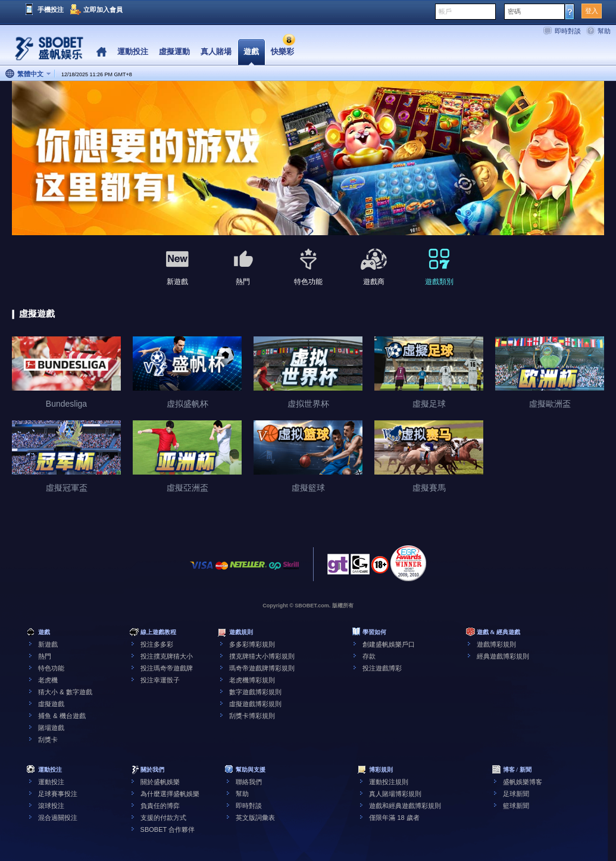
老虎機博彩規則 (252, 680)
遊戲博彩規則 (496, 644)
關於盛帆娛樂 (160, 782)
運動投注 (51, 782)
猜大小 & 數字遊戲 (65, 692)
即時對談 (568, 31)
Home (101, 52)
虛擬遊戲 (51, 704)
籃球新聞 (516, 806)
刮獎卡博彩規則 (252, 716)
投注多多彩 (157, 644)
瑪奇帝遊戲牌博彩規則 (262, 668)
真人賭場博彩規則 (395, 794)
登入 (592, 11)
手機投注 (51, 10)
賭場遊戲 (51, 728)
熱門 (45, 656)
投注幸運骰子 (160, 680)
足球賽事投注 (58, 794)
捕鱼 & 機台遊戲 (62, 716)
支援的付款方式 (163, 818)
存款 (369, 656)
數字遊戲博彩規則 (255, 692)
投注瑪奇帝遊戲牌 (167, 668)
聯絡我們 (249, 782)
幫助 (604, 31)
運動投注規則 (389, 782)
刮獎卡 (48, 740)
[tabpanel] (308, 159)
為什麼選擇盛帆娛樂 (170, 794)
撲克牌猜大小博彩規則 (262, 656)
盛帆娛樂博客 (523, 782)
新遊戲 (48, 644)
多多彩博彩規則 (252, 644)
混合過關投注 (58, 818)
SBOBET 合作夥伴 (168, 829)
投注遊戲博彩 (382, 668)
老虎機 (48, 680)
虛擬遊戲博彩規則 (255, 704)
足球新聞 (516, 794)
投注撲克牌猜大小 (167, 656)
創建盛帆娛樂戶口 (389, 644)
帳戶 (445, 11)
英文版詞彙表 (255, 818)
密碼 (514, 11)
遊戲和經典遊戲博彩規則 (405, 806)
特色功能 (51, 668)
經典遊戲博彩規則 (503, 656)
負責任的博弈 (160, 806)
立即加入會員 (103, 10)
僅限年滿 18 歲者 (394, 818)
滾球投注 (51, 806)
